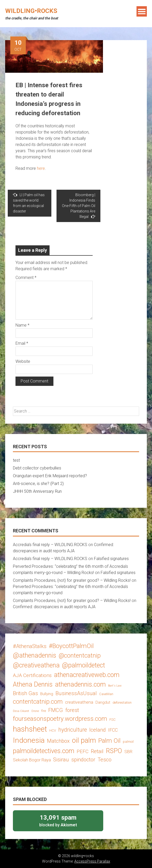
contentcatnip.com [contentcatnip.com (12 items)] (38, 702)
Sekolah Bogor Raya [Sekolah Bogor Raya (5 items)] (32, 760)
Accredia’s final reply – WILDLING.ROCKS (50, 545)
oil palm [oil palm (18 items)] (84, 740)
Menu (142, 11)
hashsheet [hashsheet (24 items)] (30, 729)
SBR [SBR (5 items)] (128, 752)
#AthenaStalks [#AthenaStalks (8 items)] (30, 646)
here (41, 168)
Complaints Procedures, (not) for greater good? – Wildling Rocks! (72, 580)
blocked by (58, 821)
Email (22, 343)
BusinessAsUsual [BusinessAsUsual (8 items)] (76, 693)
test (16, 460)
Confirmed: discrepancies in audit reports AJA (54, 607)
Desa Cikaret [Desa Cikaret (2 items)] (21, 711)
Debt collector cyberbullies (37, 468)
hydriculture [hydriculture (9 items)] (73, 730)
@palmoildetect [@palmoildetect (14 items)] (83, 665)
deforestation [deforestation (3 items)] (122, 703)
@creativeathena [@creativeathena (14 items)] (36, 665)
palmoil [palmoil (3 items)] (128, 742)
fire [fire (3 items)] (44, 711)
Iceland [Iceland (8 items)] (98, 730)
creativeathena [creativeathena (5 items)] (79, 702)
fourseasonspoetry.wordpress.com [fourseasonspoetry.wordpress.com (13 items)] (60, 719)
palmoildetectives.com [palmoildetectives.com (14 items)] (44, 751)
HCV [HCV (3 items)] (53, 730)
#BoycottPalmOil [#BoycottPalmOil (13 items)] (71, 646)
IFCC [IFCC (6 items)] (113, 730)
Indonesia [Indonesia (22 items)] (29, 740)
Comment (26, 278)
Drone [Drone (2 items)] (35, 711)
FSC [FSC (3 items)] (113, 720)
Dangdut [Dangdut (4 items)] (103, 702)
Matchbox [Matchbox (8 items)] (58, 741)
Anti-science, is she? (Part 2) (38, 484)
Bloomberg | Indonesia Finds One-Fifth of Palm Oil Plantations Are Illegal (79, 206)
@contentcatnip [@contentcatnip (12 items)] (80, 656)
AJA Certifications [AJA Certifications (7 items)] (32, 675)
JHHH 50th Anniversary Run (37, 491)
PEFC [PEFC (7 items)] (83, 751)
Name (22, 325)
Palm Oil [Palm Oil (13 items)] (109, 741)
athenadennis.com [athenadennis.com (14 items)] (80, 684)
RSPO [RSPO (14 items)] (114, 751)
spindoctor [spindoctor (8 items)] (83, 760)
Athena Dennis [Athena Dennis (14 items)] (33, 684)
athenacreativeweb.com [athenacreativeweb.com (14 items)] (87, 675)
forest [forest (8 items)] (72, 710)
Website (23, 361)
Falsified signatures (111, 559)
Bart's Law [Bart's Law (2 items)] (115, 686)
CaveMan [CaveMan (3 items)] (106, 694)
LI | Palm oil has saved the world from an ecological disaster (29, 203)
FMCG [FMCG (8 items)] (56, 710)
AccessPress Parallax (92, 861)
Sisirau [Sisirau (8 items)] (61, 760)
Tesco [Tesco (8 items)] (105, 760)
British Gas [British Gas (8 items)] (25, 693)
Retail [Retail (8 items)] (97, 751)
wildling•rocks (31, 11)
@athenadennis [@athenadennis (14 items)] (35, 655)
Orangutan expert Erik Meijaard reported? (50, 476)
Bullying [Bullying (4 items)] (47, 694)
